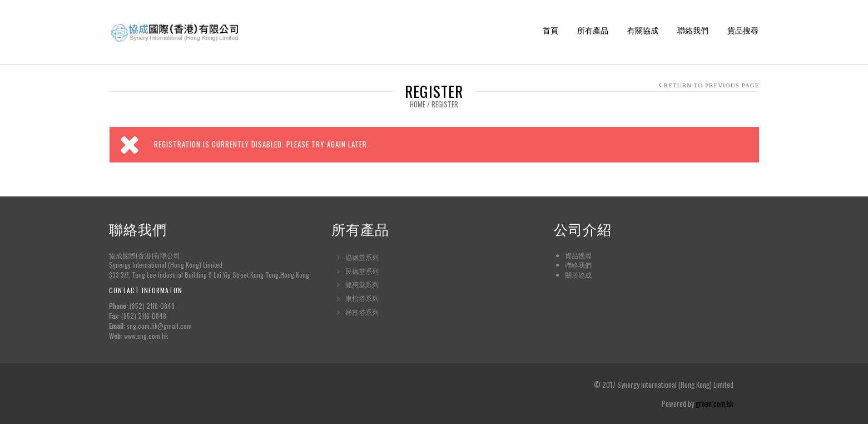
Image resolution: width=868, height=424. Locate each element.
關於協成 (578, 275)
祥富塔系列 (362, 312)
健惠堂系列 (362, 284)
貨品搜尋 (743, 31)
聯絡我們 (693, 31)
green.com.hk (715, 403)
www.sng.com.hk (146, 336)
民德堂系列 (362, 271)
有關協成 (643, 31)
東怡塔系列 (362, 298)
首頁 (550, 31)
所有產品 (593, 31)
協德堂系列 (362, 257)
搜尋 (585, 255)
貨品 (572, 255)
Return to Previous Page (712, 85)
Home (418, 104)
